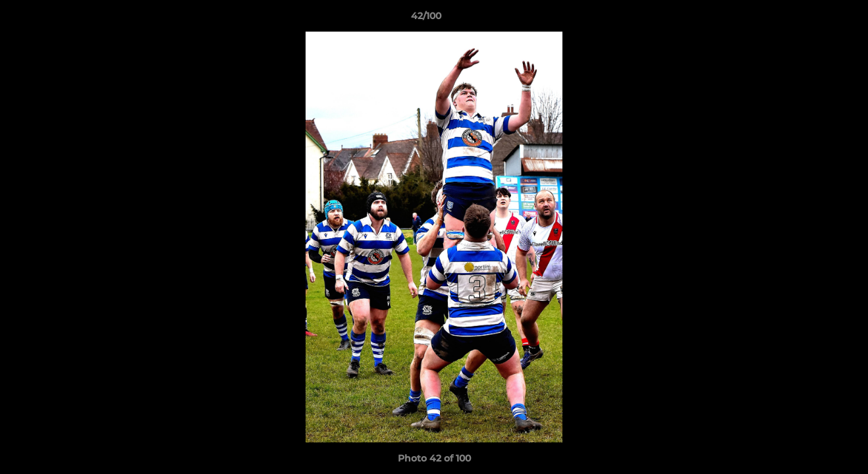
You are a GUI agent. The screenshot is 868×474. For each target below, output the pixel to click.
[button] (813, 19)
